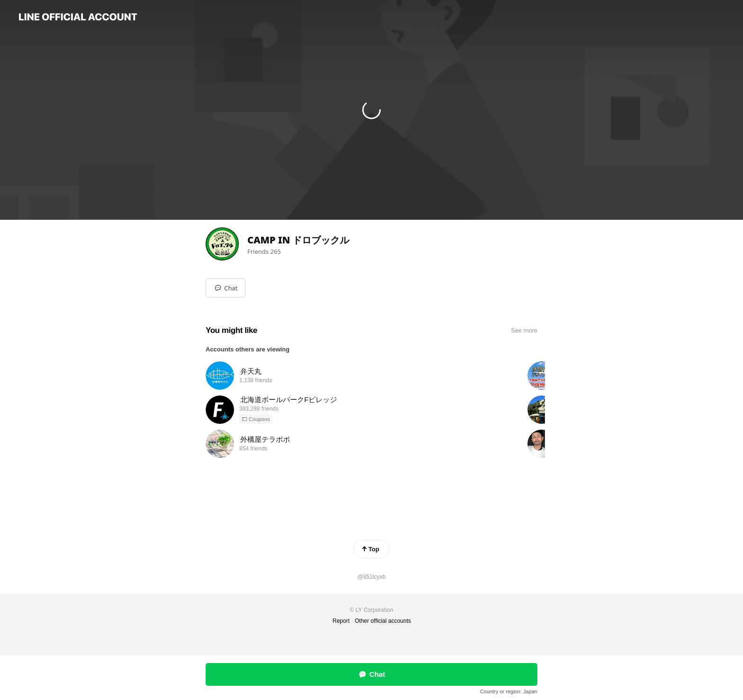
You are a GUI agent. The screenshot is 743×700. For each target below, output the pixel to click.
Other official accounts (383, 621)
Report (341, 621)
